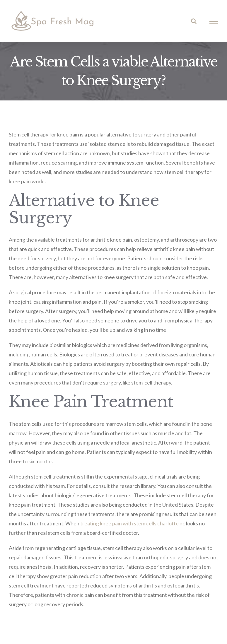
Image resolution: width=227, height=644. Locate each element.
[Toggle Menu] (214, 21)
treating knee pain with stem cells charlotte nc (133, 523)
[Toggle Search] (194, 21)
